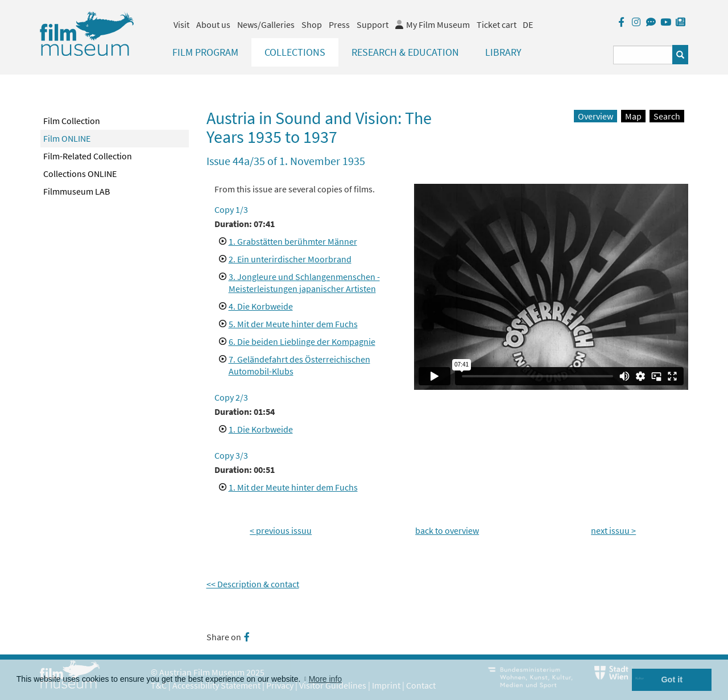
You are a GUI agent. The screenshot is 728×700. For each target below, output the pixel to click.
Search (667, 116)
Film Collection (72, 121)
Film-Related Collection (88, 156)
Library (503, 52)
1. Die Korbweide (261, 429)
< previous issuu (281, 530)
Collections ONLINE (80, 174)
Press (339, 24)
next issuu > (613, 530)
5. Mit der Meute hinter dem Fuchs (293, 324)
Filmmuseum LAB (76, 191)
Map (633, 116)
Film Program (205, 52)
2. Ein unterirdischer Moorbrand (290, 259)
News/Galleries (266, 24)
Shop (312, 24)
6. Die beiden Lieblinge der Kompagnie (302, 341)
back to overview (447, 530)
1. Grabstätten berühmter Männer (293, 241)
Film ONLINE (67, 138)
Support (373, 24)
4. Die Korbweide (261, 306)
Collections (295, 52)
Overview (595, 116)
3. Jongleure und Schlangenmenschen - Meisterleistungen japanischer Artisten (304, 283)
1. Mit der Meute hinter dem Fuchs (293, 487)
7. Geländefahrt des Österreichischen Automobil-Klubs (299, 365)
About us (213, 24)
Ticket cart (497, 24)
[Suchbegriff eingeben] (643, 55)
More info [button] (325, 679)
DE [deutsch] (528, 24)
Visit (181, 24)
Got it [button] (672, 680)
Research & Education (405, 52)
